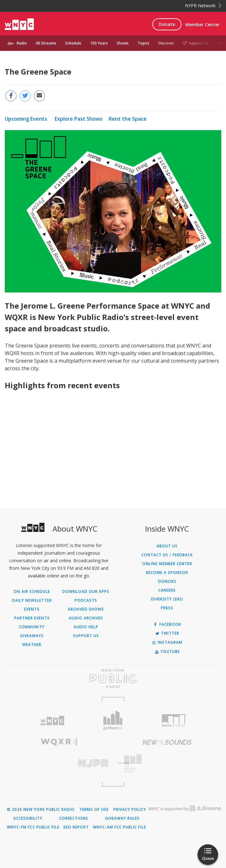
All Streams (46, 43)
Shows (123, 43)
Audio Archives (86, 618)
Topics (144, 43)
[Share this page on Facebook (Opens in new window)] (11, 96)
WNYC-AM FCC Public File (119, 827)
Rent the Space (128, 119)
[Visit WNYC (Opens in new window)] (52, 721)
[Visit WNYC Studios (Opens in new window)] (174, 720)
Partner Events (32, 618)
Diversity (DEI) (167, 599)
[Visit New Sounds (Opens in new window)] (167, 742)
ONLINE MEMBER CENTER (167, 564)
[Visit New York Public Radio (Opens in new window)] (113, 678)
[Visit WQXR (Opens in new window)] (59, 742)
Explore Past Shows (79, 119)
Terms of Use (94, 810)
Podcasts (86, 600)
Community (32, 627)
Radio (22, 43)
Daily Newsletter (32, 600)
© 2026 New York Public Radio (41, 810)
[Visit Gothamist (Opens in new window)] (113, 720)
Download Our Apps (86, 592)
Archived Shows (86, 609)
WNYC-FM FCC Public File (33, 827)
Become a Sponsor (167, 573)
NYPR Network (203, 6)
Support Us (196, 43)
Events (32, 609)
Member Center (202, 24)
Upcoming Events (26, 119)
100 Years (99, 43)
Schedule (73, 43)
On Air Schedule (32, 592)
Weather (32, 645)
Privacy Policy (130, 810)
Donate (167, 24)
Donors (167, 582)
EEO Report (76, 827)
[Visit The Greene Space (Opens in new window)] (167, 764)
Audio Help (86, 627)
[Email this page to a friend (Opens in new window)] (39, 96)
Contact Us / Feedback (167, 555)
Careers (167, 590)
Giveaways (32, 636)
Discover (166, 43)
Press (167, 608)
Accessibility (28, 818)
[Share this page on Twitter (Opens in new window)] (25, 96)
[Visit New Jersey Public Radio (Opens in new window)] (59, 763)
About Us (167, 546)
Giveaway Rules (122, 818)
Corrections (74, 818)
